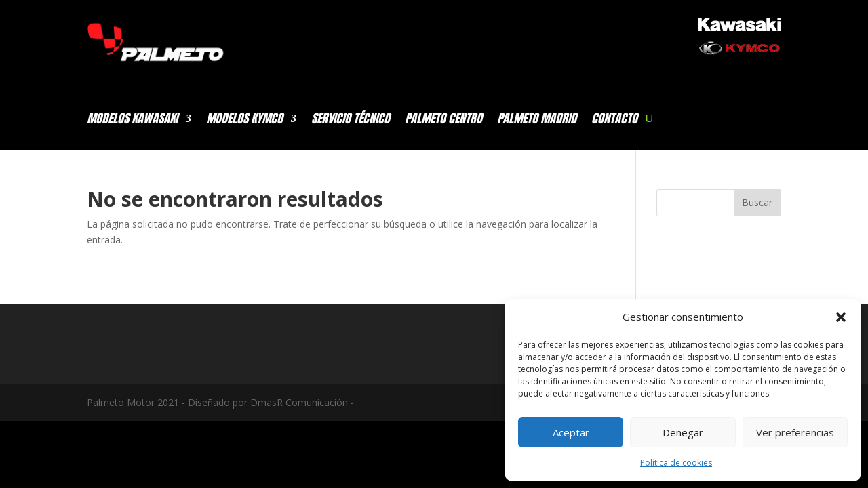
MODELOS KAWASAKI (132, 121)
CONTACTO (614, 121)
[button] (841, 317)
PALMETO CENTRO (443, 121)
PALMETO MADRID (537, 121)
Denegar (683, 432)
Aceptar (571, 432)
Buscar (757, 202)
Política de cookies (676, 463)
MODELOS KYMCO (244, 121)
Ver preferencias (795, 432)
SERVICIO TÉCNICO (351, 121)
